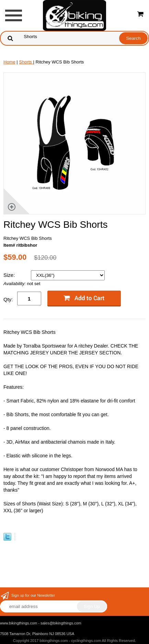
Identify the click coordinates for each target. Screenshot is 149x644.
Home (9, 62)
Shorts (26, 62)
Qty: (8, 299)
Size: (10, 275)
